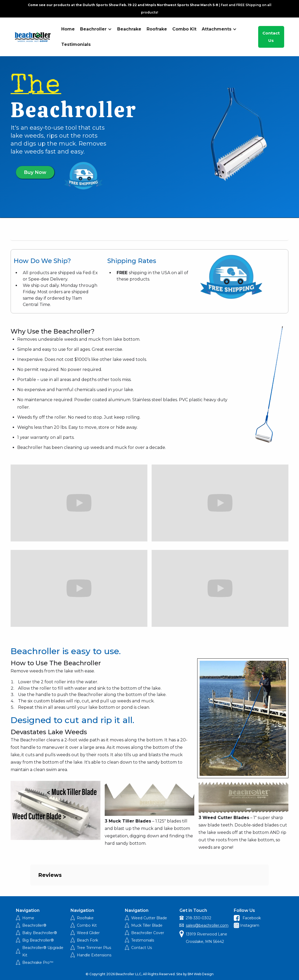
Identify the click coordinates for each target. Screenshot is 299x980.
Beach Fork (87, 940)
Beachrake (129, 29)
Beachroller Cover (148, 933)
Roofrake (157, 29)
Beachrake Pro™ (38, 962)
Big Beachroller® (38, 940)
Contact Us (271, 37)
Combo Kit (184, 29)
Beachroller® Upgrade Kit (43, 951)
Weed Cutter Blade (149, 918)
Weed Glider (88, 933)
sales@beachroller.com (207, 925)
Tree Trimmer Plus (94, 948)
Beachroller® (34, 925)
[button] (96, 29)
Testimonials (76, 44)
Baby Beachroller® (40, 933)
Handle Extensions (94, 955)
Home (68, 29)
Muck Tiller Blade (147, 925)
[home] (33, 37)
